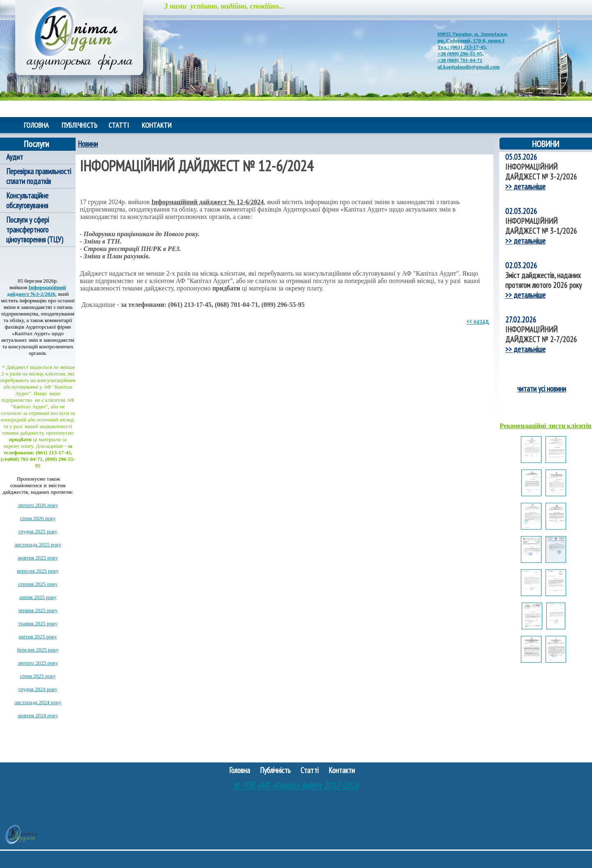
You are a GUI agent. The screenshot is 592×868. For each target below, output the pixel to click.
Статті (119, 125)
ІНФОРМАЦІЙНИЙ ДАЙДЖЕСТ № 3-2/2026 (541, 172)
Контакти (157, 125)
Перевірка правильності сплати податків (39, 176)
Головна (36, 125)
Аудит (15, 157)
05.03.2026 (521, 157)
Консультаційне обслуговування (27, 200)
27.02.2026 (521, 320)
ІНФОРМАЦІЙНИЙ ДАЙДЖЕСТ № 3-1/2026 (541, 226)
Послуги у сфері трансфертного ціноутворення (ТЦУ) (35, 230)
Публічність (80, 125)
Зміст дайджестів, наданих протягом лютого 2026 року (543, 280)
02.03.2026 (521, 211)
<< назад (478, 321)
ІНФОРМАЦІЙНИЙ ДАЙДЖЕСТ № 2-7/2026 (541, 334)
